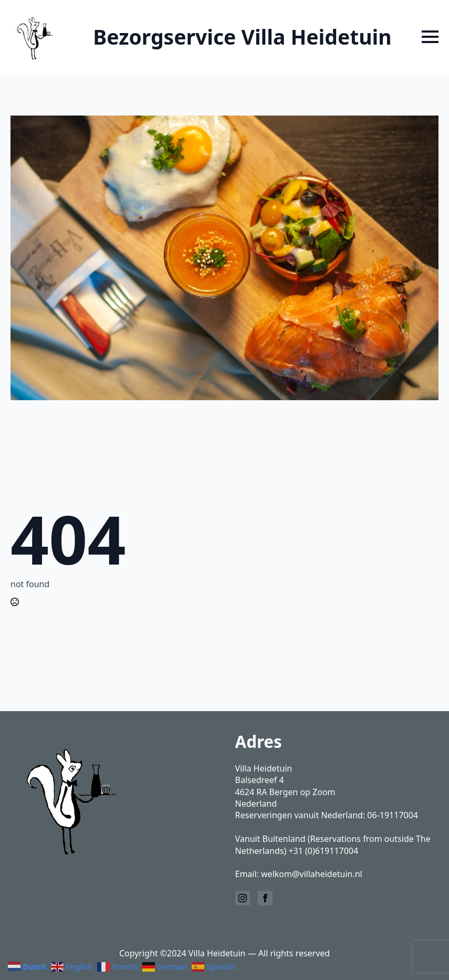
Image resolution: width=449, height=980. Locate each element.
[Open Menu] (430, 37)
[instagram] (243, 898)
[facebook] (265, 898)
